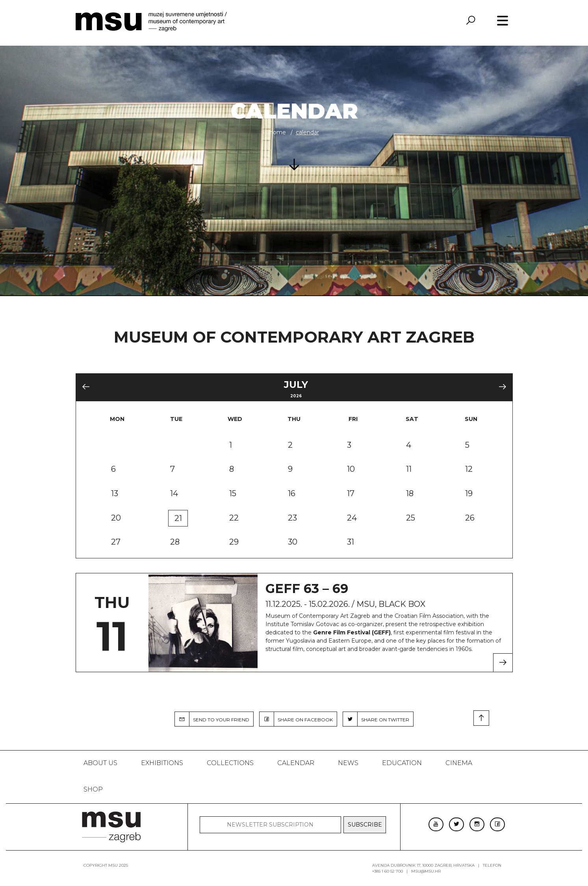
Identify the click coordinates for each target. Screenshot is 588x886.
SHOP (93, 789)
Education (402, 763)
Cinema (459, 763)
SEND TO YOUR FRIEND (212, 719)
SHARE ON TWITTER (376, 719)
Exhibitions (162, 763)
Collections (230, 763)
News (348, 763)
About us (100, 763)
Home (278, 132)
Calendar (296, 763)
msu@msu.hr (426, 871)
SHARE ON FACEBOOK (296, 719)
